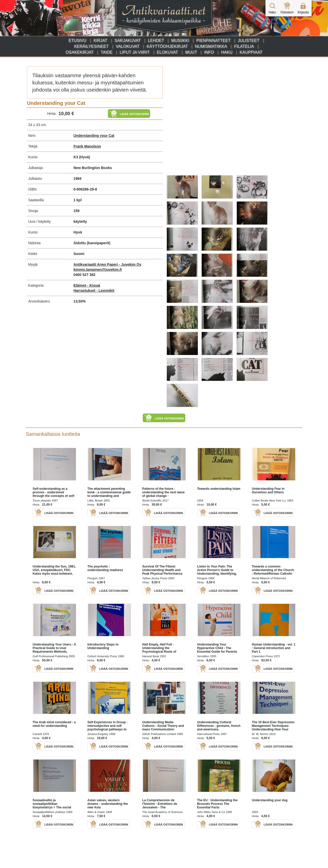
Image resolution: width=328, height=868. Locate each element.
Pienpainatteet (213, 41)
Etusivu (78, 41)
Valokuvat (128, 46)
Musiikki (180, 41)
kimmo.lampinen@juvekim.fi (98, 270)
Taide (107, 52)
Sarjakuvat (128, 41)
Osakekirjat (80, 52)
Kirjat (100, 41)
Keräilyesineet (91, 46)
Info (209, 52)
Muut (191, 52)
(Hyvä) (84, 157)
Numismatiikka (211, 46)
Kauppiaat (251, 52)
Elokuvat (167, 52)
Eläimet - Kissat (87, 285)
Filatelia (244, 46)
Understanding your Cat (94, 136)
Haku (227, 52)
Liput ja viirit (135, 52)
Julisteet (249, 41)
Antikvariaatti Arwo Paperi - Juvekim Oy (107, 264)
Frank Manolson (87, 146)
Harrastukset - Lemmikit (94, 291)
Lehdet (156, 41)
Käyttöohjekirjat (167, 46)
